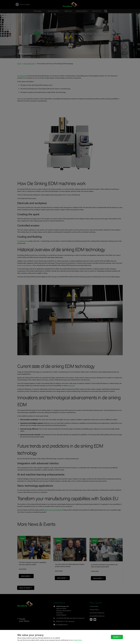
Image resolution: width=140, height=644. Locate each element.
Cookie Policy (78, 640)
